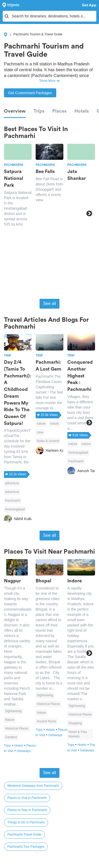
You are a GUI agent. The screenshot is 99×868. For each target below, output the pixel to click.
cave (40, 432)
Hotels (82, 111)
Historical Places (17, 728)
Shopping (75, 723)
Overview (15, 111)
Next (89, 213)
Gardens (11, 737)
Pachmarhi (13, 501)
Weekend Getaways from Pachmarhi (33, 786)
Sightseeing (13, 711)
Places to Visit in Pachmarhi (27, 798)
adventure (12, 483)
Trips (39, 111)
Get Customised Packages (30, 93)
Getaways (24, 751)
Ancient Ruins (46, 721)
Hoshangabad (15, 509)
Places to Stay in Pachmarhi (27, 810)
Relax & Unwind (48, 441)
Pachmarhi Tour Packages (26, 847)
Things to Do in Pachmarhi (26, 822)
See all (49, 303)
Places (59, 111)
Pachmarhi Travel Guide (24, 835)
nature (41, 424)
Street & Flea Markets (78, 734)
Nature (10, 720)
